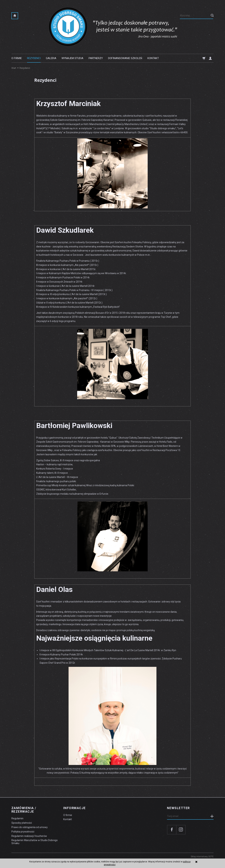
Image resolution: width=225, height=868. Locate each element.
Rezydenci (34, 58)
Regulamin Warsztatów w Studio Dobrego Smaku (35, 842)
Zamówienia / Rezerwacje (24, 810)
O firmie (17, 58)
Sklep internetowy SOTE (202, 857)
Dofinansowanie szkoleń (125, 58)
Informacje (74, 808)
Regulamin (17, 818)
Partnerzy (96, 58)
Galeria (51, 58)
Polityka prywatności (23, 832)
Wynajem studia (72, 58)
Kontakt (153, 58)
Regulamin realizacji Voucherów (29, 836)
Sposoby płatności (22, 823)
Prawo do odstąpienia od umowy (30, 827)
